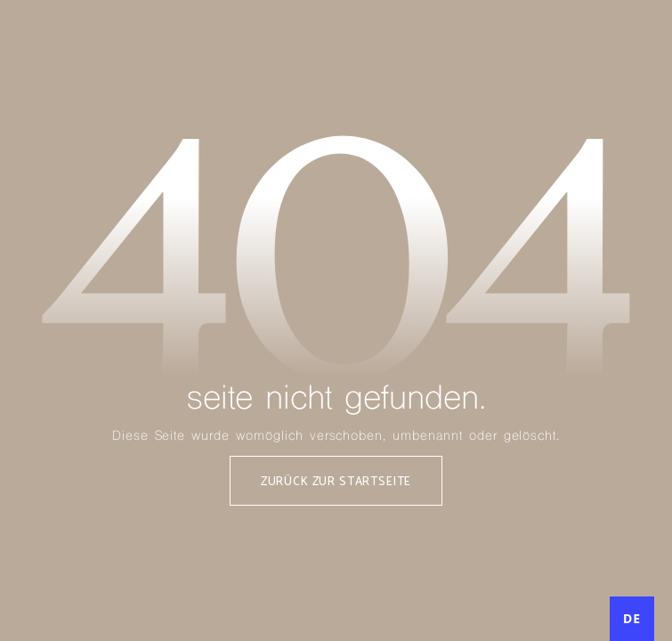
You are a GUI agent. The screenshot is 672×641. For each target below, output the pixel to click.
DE (632, 618)
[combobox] (632, 619)
